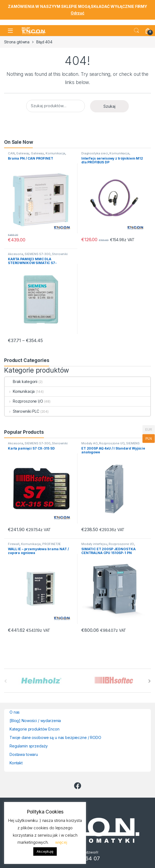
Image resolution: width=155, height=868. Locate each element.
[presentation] (150, 681)
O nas (15, 712)
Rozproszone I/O (24, 401)
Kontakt (16, 763)
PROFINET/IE (52, 544)
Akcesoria (16, 254)
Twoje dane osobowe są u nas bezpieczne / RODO (55, 737)
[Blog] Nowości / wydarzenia (35, 721)
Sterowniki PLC (22, 411)
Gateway (23, 153)
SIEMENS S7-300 (37, 254)
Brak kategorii (21, 381)
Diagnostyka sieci (95, 153)
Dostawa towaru (24, 754)
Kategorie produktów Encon (35, 729)
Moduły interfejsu (94, 544)
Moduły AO (90, 443)
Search (136, 31)
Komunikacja (55, 153)
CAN (11, 153)
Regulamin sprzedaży (29, 746)
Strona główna (17, 42)
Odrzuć (77, 13)
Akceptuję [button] (45, 851)
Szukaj (109, 106)
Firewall (14, 544)
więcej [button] (61, 842)
